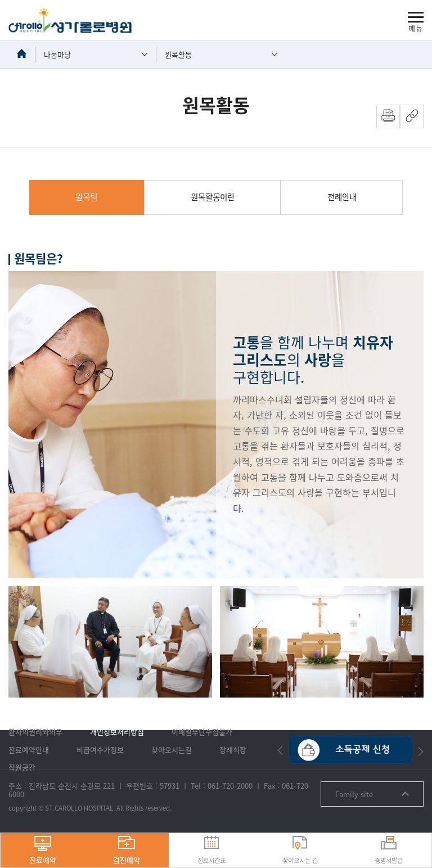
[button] (280, 750)
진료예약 (43, 851)
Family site (372, 794)
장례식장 (233, 750)
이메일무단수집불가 (202, 732)
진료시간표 (211, 851)
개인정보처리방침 (117, 732)
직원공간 (22, 767)
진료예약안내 (29, 750)
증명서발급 (389, 851)
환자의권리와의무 (35, 732)
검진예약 (127, 851)
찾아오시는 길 (300, 851)
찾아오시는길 (172, 750)
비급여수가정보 (100, 750)
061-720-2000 (230, 786)
